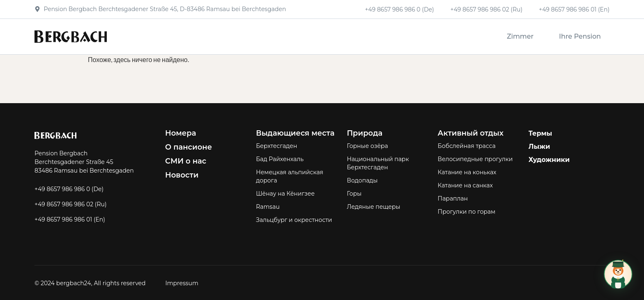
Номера (181, 133)
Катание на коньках (467, 172)
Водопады (362, 180)
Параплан (453, 198)
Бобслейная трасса (467, 146)
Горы (354, 194)
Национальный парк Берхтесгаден (378, 163)
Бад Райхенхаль (280, 159)
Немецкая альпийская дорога (290, 176)
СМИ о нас (186, 161)
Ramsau (268, 207)
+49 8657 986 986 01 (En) (574, 9)
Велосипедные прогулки (475, 159)
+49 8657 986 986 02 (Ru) (487, 9)
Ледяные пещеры (373, 207)
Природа (365, 133)
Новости (182, 175)
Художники (549, 160)
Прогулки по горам (467, 212)
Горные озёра (367, 146)
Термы (540, 133)
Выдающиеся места (295, 133)
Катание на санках (465, 185)
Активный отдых (471, 133)
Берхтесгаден (276, 146)
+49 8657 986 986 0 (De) (399, 9)
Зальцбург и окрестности (294, 220)
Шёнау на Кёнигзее (285, 194)
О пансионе (189, 147)
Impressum (182, 283)
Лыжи (539, 147)
